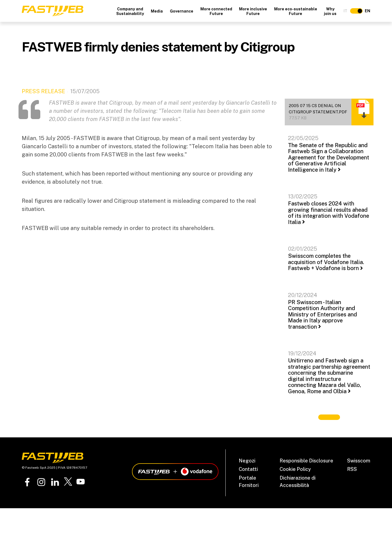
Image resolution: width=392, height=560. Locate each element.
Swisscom (359, 461)
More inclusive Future (253, 11)
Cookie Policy (295, 469)
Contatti (248, 469)
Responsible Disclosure (306, 461)
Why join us (330, 11)
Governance (182, 11)
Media (157, 11)
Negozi (247, 461)
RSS (352, 469)
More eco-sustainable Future (296, 11)
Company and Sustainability (130, 11)
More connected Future (216, 11)
